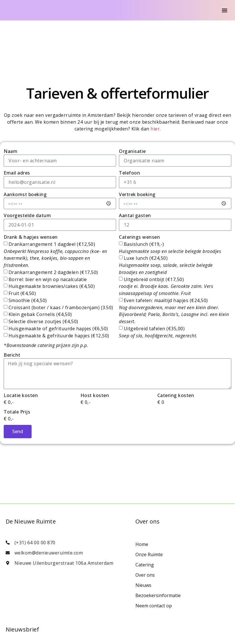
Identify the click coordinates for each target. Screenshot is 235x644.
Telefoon (129, 173)
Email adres (17, 173)
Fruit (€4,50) (22, 293)
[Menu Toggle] (225, 10)
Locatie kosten (21, 395)
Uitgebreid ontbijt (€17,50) (166, 286)
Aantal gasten (135, 215)
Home (142, 544)
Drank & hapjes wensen (31, 237)
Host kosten (95, 395)
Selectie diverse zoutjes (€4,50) (43, 321)
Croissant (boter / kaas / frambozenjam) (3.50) (61, 307)
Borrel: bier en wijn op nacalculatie (48, 279)
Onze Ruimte (149, 554)
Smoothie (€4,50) (28, 300)
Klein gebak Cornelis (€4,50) (40, 314)
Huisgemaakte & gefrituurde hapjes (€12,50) (59, 336)
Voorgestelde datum (27, 215)
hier (155, 129)
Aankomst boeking (25, 194)
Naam (11, 151)
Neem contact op (154, 606)
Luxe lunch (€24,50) (166, 265)
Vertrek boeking (137, 194)
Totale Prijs (17, 412)
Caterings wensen (139, 237)
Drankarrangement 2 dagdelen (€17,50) (53, 272)
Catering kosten (176, 395)
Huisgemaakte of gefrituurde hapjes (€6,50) (58, 329)
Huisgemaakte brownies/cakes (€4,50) (52, 286)
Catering (145, 565)
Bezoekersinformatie (158, 595)
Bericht (12, 355)
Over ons (145, 575)
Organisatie (132, 151)
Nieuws (143, 585)
